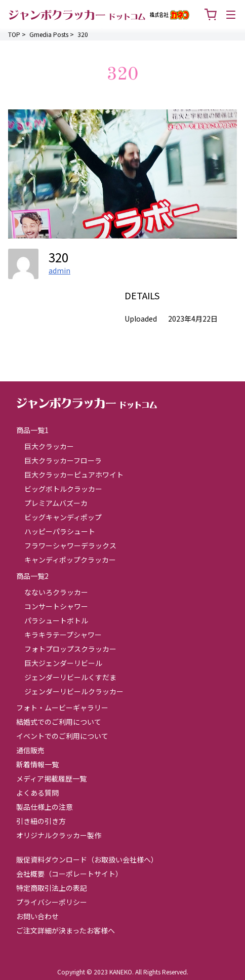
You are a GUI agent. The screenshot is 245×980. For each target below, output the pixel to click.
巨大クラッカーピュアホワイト (74, 475)
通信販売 (30, 750)
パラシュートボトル (56, 620)
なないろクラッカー (56, 592)
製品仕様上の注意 (45, 807)
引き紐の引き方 (41, 821)
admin (59, 270)
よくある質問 (37, 793)
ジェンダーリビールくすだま (70, 677)
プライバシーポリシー (52, 902)
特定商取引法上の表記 (52, 888)
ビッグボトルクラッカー (63, 489)
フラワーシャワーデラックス (70, 545)
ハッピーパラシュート (60, 531)
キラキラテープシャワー (63, 635)
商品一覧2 (32, 576)
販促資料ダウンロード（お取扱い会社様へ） (87, 859)
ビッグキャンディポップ (63, 517)
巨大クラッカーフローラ (63, 460)
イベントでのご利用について (62, 736)
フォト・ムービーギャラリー (62, 708)
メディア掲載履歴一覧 (51, 778)
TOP (14, 34)
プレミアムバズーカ (56, 503)
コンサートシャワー (56, 606)
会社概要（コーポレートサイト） (69, 874)
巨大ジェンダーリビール (63, 663)
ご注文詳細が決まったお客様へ (66, 930)
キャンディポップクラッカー (70, 560)
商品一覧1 (32, 430)
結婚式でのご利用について (59, 722)
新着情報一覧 (37, 764)
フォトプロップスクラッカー (70, 649)
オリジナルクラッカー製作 (59, 835)
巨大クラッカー (49, 446)
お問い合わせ (37, 916)
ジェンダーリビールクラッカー (74, 691)
